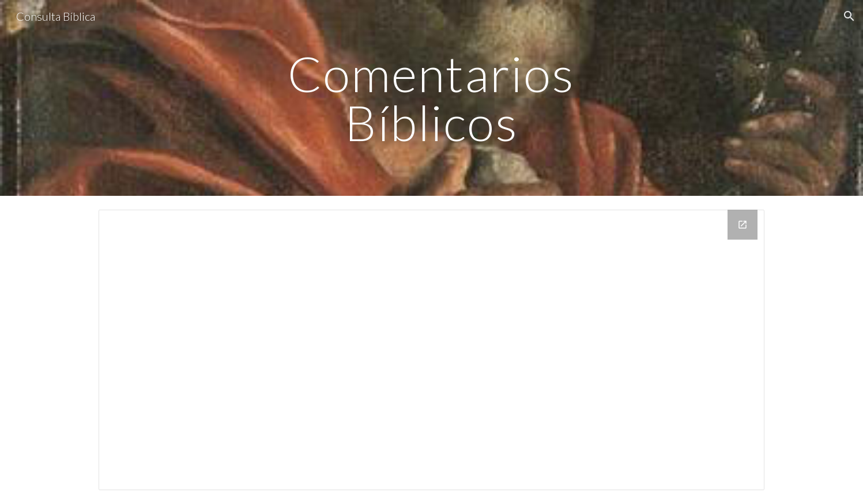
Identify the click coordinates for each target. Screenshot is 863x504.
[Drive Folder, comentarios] (431, 350)
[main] (432, 98)
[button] (849, 16)
